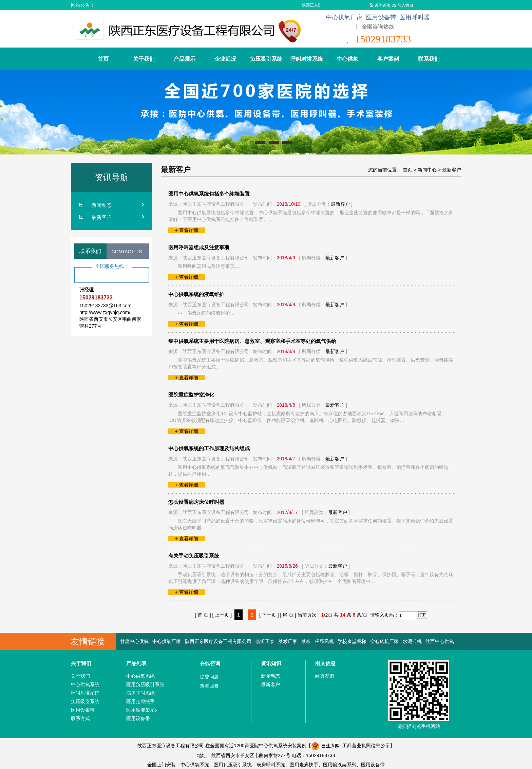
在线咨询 (210, 663)
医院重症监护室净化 (191, 395)
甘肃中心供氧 (134, 641)
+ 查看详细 (187, 230)
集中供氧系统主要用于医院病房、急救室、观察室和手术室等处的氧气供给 (252, 341)
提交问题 (209, 677)
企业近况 (225, 59)
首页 (103, 59)
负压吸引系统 (266, 59)
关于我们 (144, 59)
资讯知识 (271, 663)
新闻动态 (101, 205)
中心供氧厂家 (167, 641)
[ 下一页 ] (269, 615)
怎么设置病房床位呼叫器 (196, 502)
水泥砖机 (412, 641)
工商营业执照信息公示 (350, 746)
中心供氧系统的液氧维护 (196, 294)
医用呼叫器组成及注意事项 (199, 247)
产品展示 (185, 59)
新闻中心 (427, 170)
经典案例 (325, 676)
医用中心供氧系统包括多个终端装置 (209, 194)
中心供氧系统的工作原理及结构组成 (209, 448)
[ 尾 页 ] (288, 615)
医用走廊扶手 (140, 701)
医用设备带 (83, 710)
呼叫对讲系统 (307, 59)
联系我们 (429, 59)
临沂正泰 (265, 641)
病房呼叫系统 (140, 693)
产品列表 (136, 663)
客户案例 (388, 59)
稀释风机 (324, 641)
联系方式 (80, 718)
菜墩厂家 (288, 641)
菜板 (306, 641)
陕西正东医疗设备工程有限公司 (218, 641)
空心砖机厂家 (384, 641)
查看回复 (209, 686)
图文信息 (325, 663)
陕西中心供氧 (440, 641)
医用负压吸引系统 (145, 684)
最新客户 (101, 217)
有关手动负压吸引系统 (194, 556)
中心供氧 (347, 59)
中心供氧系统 (85, 684)
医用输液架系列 (143, 710)
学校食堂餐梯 (352, 641)
